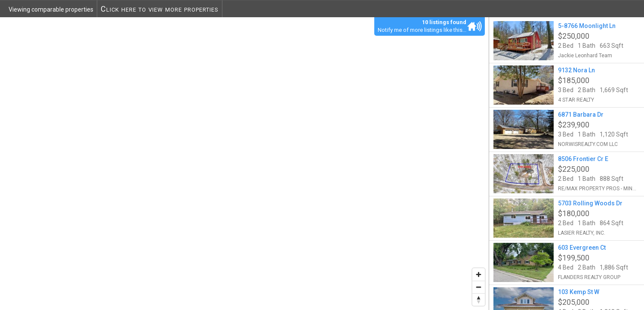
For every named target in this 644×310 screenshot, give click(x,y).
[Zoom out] (479, 287)
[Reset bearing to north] (479, 299)
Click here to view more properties (160, 9)
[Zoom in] (479, 274)
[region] (245, 163)
